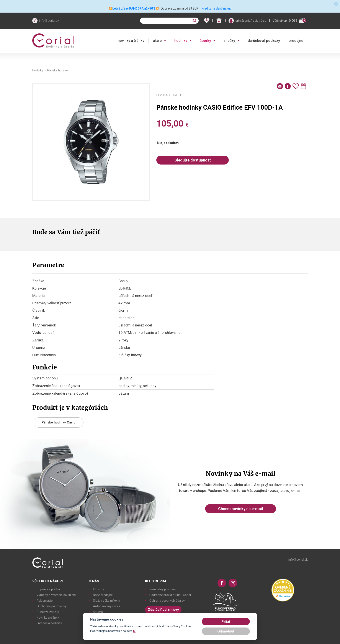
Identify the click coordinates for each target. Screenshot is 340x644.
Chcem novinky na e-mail (241, 509)
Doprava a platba (48, 589)
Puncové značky (48, 612)
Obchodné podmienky (52, 606)
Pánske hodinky (58, 70)
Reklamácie (45, 601)
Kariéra (98, 612)
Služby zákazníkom (106, 601)
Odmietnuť (226, 631)
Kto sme (99, 589)
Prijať (226, 622)
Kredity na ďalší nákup (217, 8)
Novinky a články (48, 618)
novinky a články (131, 41)
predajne (296, 41)
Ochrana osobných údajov (167, 601)
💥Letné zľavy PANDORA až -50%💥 (134, 8)
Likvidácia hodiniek (49, 623)
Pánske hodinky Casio (59, 422)
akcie (157, 41)
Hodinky (38, 70)
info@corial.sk (49, 21)
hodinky (181, 41)
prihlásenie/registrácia (251, 21)
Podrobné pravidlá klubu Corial (170, 595)
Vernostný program (163, 589)
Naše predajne (103, 595)
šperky (205, 41)
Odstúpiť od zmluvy (163, 610)
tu (134, 631)
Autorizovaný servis (107, 606)
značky (229, 41)
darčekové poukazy (264, 41)
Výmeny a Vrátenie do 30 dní (56, 595)
